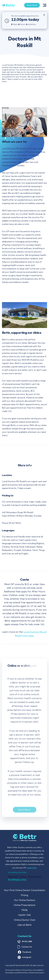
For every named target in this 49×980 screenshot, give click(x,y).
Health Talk (24, 915)
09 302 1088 (25, 942)
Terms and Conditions (13, 970)
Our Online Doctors (25, 900)
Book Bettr (24, 812)
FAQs (25, 910)
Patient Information (37, 973)
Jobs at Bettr (24, 925)
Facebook (24, 952)
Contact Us (24, 947)
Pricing (25, 895)
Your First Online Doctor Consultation (25, 890)
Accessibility (38, 970)
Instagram (24, 957)
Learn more (32, 868)
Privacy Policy (27, 970)
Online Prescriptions (25, 905)
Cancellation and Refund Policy (16, 973)
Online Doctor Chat (24, 920)
